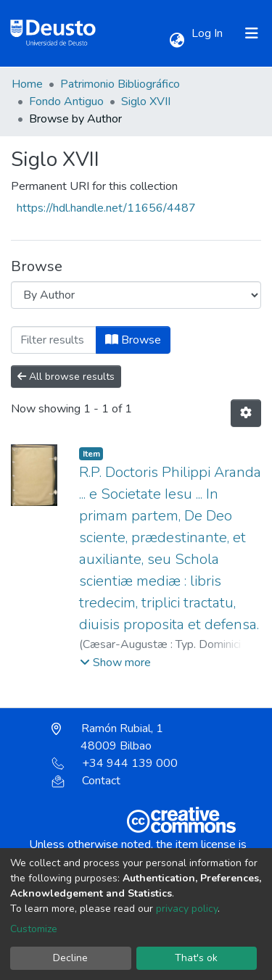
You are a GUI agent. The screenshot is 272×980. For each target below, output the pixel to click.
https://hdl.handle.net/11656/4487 (106, 208)
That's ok (196, 958)
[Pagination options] (246, 413)
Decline (70, 958)
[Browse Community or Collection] (136, 295)
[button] (177, 41)
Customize (34, 929)
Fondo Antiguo (66, 101)
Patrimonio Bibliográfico (120, 84)
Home (27, 84)
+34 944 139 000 (115, 763)
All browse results (66, 377)
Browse (133, 340)
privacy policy (187, 909)
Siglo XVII (146, 101)
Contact (86, 781)
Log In (209, 33)
